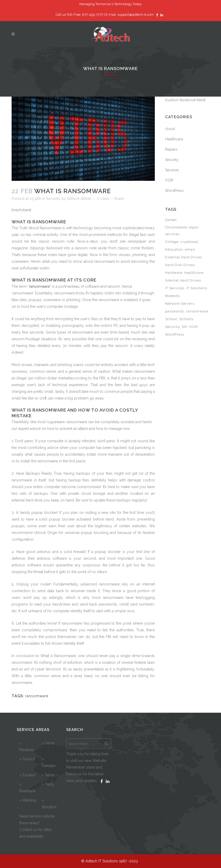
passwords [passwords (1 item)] (175, 311)
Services (172, 170)
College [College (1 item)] (172, 242)
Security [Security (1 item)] (172, 327)
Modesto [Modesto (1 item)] (172, 296)
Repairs (171, 149)
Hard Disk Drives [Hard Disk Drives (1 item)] (180, 265)
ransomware (39, 286)
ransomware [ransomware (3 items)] (197, 311)
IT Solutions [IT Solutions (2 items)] (197, 288)
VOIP (169, 180)
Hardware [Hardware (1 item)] (174, 273)
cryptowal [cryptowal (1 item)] (189, 242)
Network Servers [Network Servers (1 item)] (180, 304)
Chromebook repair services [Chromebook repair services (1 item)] (182, 231)
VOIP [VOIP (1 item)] (193, 327)
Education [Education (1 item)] (174, 249)
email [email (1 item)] (190, 249)
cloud (170, 129)
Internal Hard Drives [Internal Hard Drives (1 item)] (183, 280)
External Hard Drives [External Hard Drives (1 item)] (184, 257)
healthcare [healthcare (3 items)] (194, 273)
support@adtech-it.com (136, 15)
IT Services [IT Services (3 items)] (175, 288)
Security (53, 199)
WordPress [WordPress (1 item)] (175, 334)
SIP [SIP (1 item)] (184, 327)
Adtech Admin (79, 199)
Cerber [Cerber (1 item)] (171, 220)
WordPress (174, 191)
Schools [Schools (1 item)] (186, 319)
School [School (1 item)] (171, 319)
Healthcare (174, 139)
